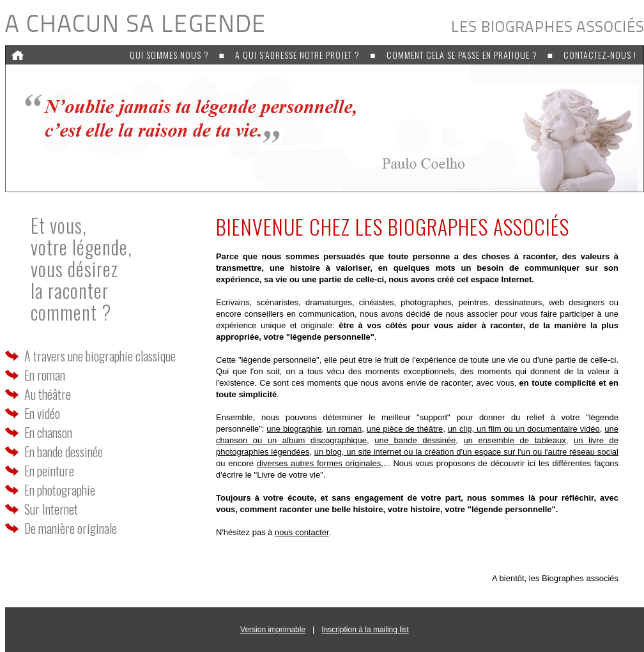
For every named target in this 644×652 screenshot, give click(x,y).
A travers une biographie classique (100, 356)
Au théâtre (48, 394)
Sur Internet (51, 509)
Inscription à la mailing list (365, 630)
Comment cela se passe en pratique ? (462, 55)
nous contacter (302, 532)
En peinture (49, 471)
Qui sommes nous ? (169, 55)
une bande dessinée (415, 440)
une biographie (294, 429)
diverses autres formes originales (319, 463)
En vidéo (42, 413)
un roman (344, 429)
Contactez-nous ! (600, 55)
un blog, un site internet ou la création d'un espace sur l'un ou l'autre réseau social (466, 452)
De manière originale (71, 528)
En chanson (48, 432)
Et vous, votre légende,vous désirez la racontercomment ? (81, 269)
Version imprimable (273, 630)
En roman (45, 375)
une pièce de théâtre (405, 429)
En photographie (60, 490)
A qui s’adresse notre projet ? (297, 55)
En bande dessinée (64, 451)
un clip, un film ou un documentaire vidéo (524, 429)
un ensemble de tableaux (515, 440)
